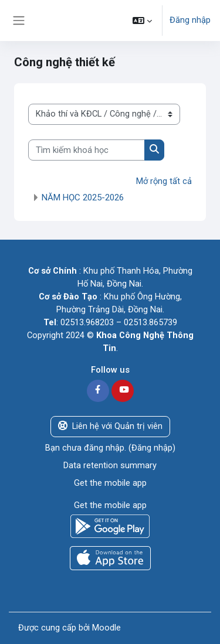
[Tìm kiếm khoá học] (87, 150)
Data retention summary (110, 465)
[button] (142, 21)
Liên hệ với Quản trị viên (110, 426)
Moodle (106, 628)
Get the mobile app (110, 483)
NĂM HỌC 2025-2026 (83, 197)
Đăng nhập (190, 20)
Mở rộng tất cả (164, 181)
